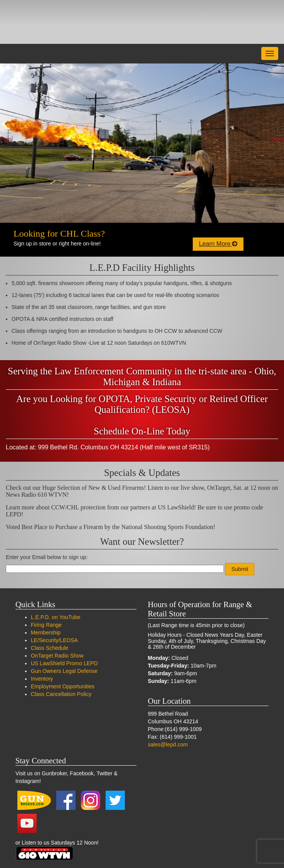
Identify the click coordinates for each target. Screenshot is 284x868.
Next (278, 139)
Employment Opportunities (63, 686)
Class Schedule (50, 648)
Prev (6, 139)
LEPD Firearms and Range (60, 22)
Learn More (218, 244)
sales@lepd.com (168, 744)
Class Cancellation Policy (61, 694)
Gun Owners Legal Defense (64, 671)
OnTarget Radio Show (57, 656)
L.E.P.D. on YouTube (55, 617)
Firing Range (46, 625)
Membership (46, 633)
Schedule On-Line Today (142, 431)
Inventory (42, 679)
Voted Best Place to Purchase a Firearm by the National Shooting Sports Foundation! (111, 527)
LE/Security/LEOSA (54, 640)
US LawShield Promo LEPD (64, 663)
